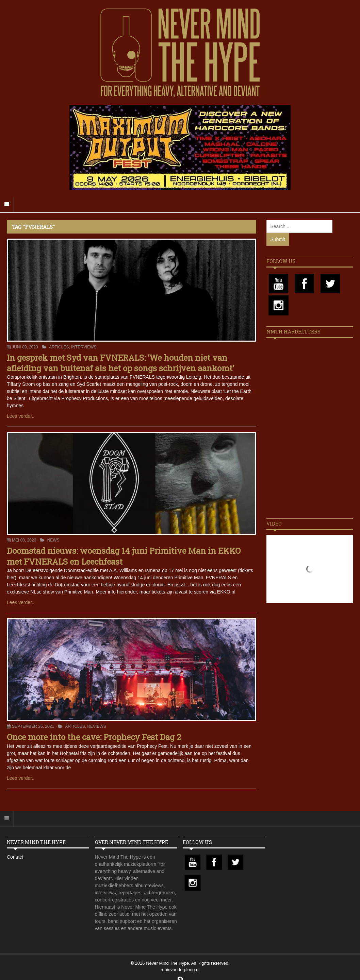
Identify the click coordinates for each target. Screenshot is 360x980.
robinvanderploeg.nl (180, 970)
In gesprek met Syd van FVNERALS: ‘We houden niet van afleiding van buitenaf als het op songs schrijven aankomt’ (120, 363)
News (53, 540)
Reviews (96, 726)
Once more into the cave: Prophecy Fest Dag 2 (94, 737)
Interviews (84, 347)
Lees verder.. (21, 416)
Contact (15, 857)
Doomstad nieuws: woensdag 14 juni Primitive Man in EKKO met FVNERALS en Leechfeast (124, 556)
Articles (59, 347)
